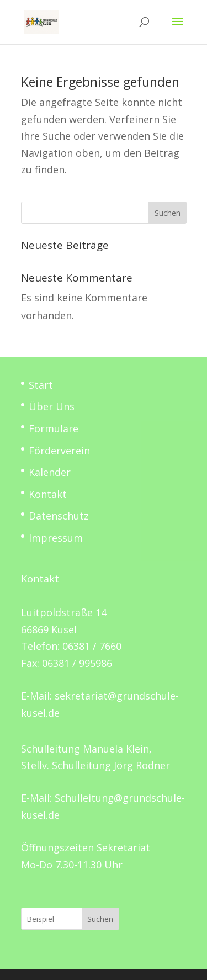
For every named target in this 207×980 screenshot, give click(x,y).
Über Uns (52, 406)
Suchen (168, 213)
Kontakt (48, 494)
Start (41, 385)
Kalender (50, 472)
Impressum (56, 538)
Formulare (54, 428)
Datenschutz (59, 516)
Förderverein (59, 451)
